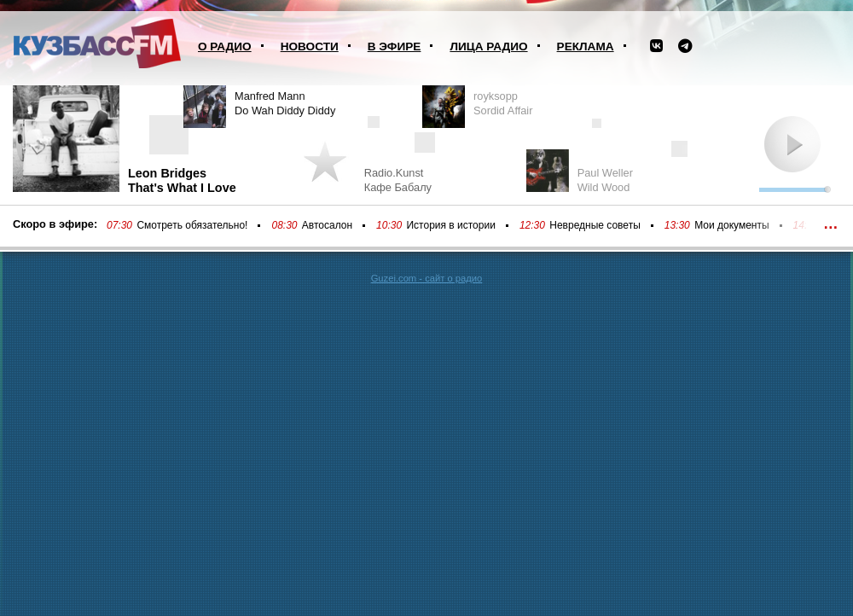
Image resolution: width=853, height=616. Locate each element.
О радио (225, 46)
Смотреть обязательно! (192, 225)
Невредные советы (595, 225)
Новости (310, 46)
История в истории (450, 225)
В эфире (395, 46)
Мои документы (731, 225)
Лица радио (488, 46)
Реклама (586, 46)
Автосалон (327, 225)
